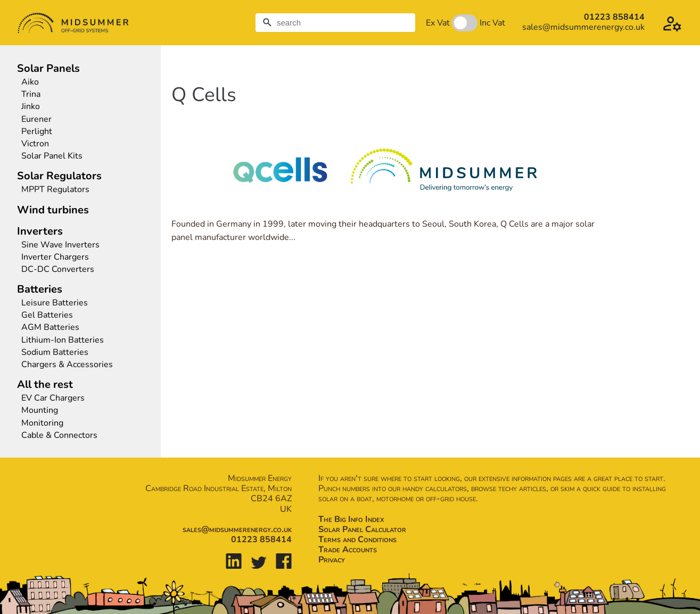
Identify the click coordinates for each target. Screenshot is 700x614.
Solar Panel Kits (52, 156)
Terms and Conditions (357, 540)
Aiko (30, 82)
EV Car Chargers (54, 398)
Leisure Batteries (55, 303)
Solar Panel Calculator (362, 529)
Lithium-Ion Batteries (63, 340)
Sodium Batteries (55, 352)
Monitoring (42, 423)
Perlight (37, 132)
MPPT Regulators (55, 190)
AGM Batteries (50, 327)
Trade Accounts (348, 550)
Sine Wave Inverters (60, 245)
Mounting (40, 410)
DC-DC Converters (58, 269)
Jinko (31, 107)
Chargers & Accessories (67, 365)
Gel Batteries (47, 315)
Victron (35, 144)
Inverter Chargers (55, 257)
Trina (31, 94)
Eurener (36, 119)
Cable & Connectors (59, 435)
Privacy (332, 560)
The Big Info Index (351, 519)
